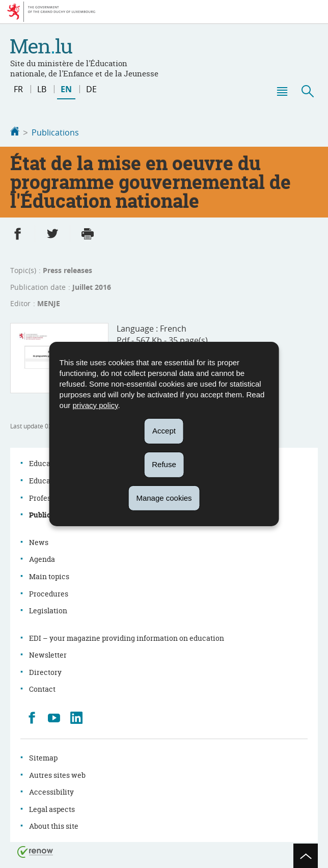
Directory (45, 671)
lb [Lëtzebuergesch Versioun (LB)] (42, 89)
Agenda (42, 558)
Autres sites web (57, 774)
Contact (42, 688)
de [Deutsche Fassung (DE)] (91, 89)
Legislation (48, 609)
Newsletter (48, 654)
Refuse (164, 464)
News (39, 541)
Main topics (49, 575)
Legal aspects (52, 808)
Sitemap (43, 757)
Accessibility (51, 791)
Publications (55, 132)
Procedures (49, 593)
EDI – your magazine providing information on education (127, 637)
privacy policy (95, 405)
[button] (282, 91)
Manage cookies (164, 497)
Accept (164, 431)
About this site (54, 825)
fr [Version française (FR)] (18, 89)
